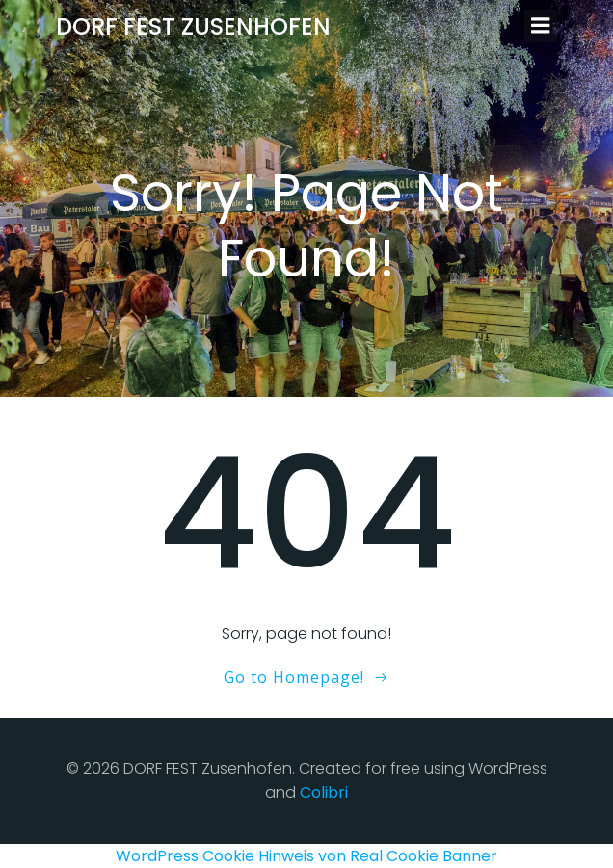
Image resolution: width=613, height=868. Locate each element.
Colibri (324, 792)
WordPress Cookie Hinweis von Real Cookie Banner (306, 856)
